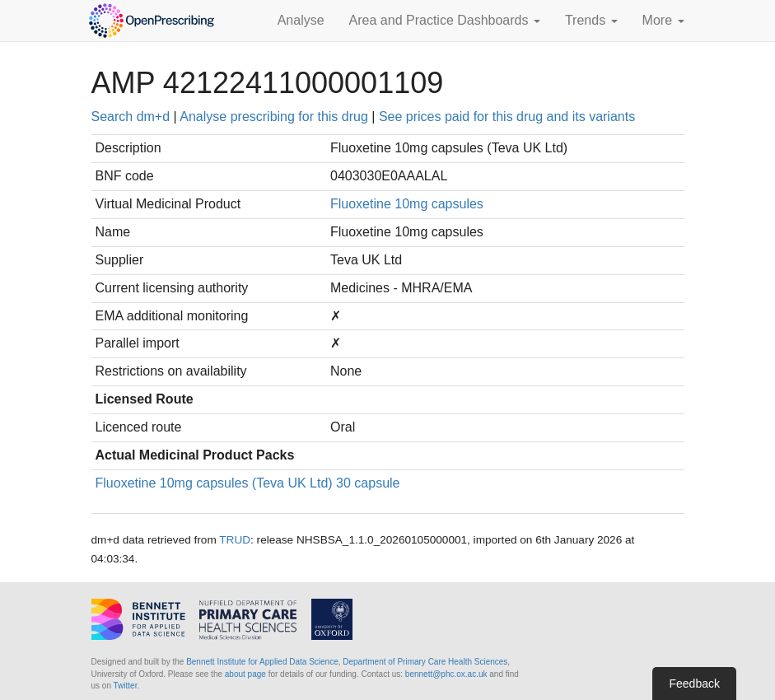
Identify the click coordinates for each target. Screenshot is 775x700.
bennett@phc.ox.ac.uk (446, 674)
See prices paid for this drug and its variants (507, 117)
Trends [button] (591, 20)
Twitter (126, 686)
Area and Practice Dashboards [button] (445, 20)
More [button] (663, 20)
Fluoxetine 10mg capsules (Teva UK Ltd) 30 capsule (248, 483)
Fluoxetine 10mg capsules (407, 204)
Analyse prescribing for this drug (274, 117)
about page (245, 674)
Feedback (694, 684)
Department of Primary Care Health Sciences (425, 662)
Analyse (301, 20)
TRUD (235, 540)
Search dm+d (131, 117)
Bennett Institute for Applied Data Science (262, 662)
